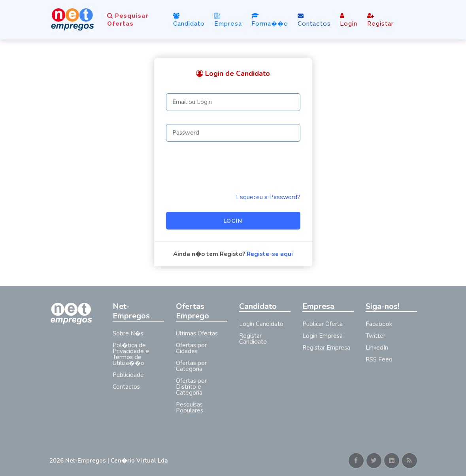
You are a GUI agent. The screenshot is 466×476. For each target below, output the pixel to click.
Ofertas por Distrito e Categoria (191, 387)
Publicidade (128, 375)
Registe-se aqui (270, 254)
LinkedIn (377, 348)
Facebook (379, 324)
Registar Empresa (326, 348)
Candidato (189, 20)
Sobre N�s (128, 333)
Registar (380, 20)
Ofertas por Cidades (191, 348)
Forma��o (270, 20)
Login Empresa (323, 336)
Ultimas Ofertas (197, 333)
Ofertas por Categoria (191, 366)
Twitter (375, 336)
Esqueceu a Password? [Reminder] (268, 197)
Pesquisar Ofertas (128, 20)
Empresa (228, 20)
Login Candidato (261, 324)
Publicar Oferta (323, 324)
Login (349, 20)
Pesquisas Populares (190, 407)
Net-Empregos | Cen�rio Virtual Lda (117, 461)
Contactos (314, 20)
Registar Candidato (253, 339)
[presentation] (226, 167)
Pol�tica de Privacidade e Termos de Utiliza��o (131, 354)
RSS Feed (379, 359)
